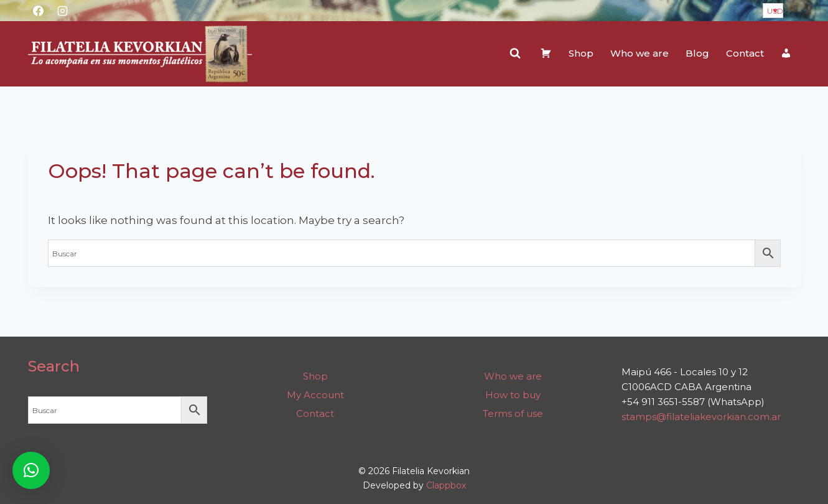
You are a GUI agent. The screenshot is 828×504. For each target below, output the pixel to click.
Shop (581, 53)
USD (775, 11)
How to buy (513, 395)
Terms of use (513, 413)
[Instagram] (63, 11)
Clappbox (446, 485)
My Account (315, 395)
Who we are (640, 53)
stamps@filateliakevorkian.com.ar (701, 417)
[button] (31, 470)
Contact (745, 53)
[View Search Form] (515, 54)
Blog (697, 53)
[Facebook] (39, 11)
